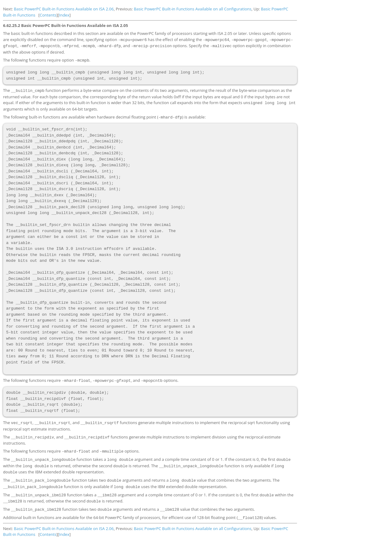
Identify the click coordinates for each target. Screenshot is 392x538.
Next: (8, 9)
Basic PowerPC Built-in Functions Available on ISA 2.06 (64, 9)
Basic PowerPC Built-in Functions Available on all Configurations (193, 9)
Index (64, 15)
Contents (48, 15)
